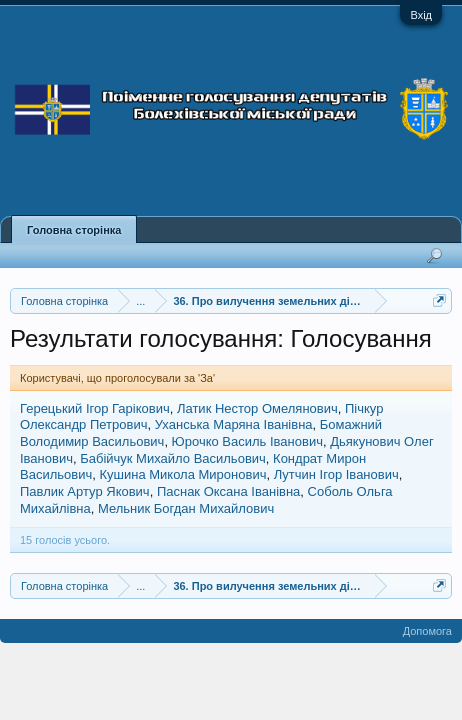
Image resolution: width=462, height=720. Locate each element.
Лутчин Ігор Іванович (336, 474)
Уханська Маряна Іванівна (234, 424)
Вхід (421, 15)
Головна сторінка (74, 230)
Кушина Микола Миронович (182, 474)
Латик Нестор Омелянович (257, 408)
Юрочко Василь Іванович (247, 441)
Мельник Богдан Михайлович (186, 508)
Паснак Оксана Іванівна (228, 491)
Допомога (427, 631)
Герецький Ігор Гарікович (95, 408)
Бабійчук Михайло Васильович (173, 458)
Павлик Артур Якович (85, 491)
